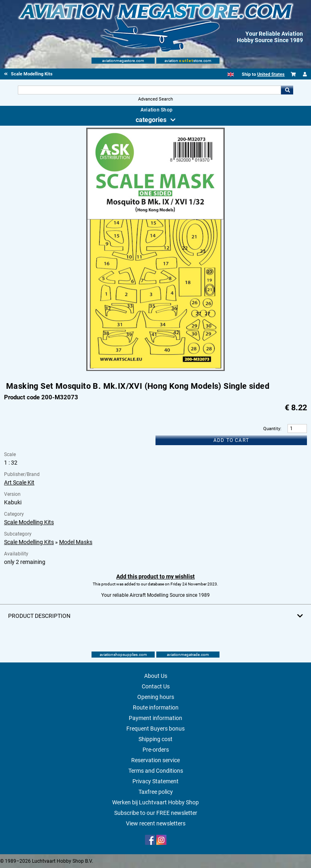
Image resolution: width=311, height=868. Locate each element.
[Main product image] (155, 369)
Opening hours (156, 697)
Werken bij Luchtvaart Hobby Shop (155, 802)
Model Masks (76, 542)
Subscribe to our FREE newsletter (156, 813)
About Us (156, 676)
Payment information (155, 718)
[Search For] (149, 90)
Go (287, 90)
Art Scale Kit (19, 482)
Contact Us (156, 686)
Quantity (272, 429)
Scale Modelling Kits (29, 522)
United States (271, 74)
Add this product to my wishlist (155, 577)
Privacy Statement (155, 781)
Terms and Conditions (156, 771)
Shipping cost (155, 739)
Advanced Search (155, 99)
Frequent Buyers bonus (155, 729)
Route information (156, 707)
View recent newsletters (156, 823)
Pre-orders (156, 750)
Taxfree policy (156, 792)
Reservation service (155, 760)
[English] (231, 74)
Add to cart (231, 440)
